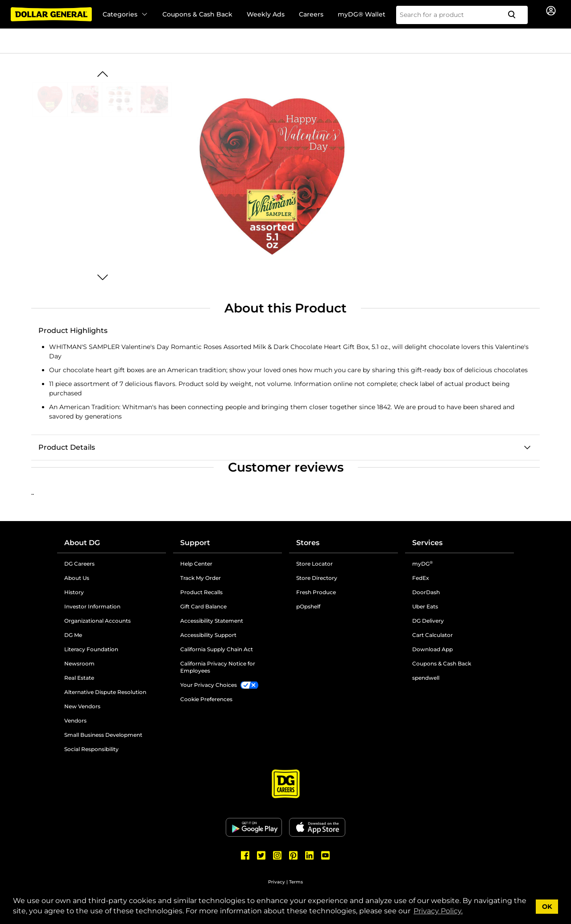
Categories (125, 14)
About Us (77, 578)
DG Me (73, 635)
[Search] (515, 15)
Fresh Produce (316, 592)
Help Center (196, 564)
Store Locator (314, 564)
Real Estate (79, 678)
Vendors (75, 721)
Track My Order (201, 578)
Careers (311, 14)
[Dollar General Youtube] (326, 855)
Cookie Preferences (206, 699)
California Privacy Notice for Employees (218, 667)
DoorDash (426, 592)
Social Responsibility (91, 749)
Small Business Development (103, 735)
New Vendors (82, 706)
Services (427, 543)
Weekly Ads (266, 14)
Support (195, 543)
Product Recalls (201, 592)
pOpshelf (308, 606)
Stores (308, 543)
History (74, 592)
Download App (432, 649)
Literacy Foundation (91, 649)
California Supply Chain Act (217, 649)
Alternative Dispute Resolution (105, 692)
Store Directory (317, 578)
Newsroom (79, 663)
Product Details (67, 447)
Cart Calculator (432, 635)
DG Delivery (428, 621)
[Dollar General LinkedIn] (310, 855)
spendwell (426, 678)
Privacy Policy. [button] (438, 911)
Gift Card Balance (203, 606)
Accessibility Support (208, 635)
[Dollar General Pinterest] (294, 855)
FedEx (421, 578)
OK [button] (547, 907)
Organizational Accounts (97, 621)
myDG (422, 564)
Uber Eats (425, 606)
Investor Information (92, 606)
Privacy (277, 882)
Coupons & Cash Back (197, 14)
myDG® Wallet (362, 14)
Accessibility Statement (212, 621)
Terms (296, 882)
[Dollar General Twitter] (261, 855)
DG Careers (79, 564)
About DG (82, 543)
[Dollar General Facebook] (245, 855)
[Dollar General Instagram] (277, 855)
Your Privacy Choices (209, 685)
